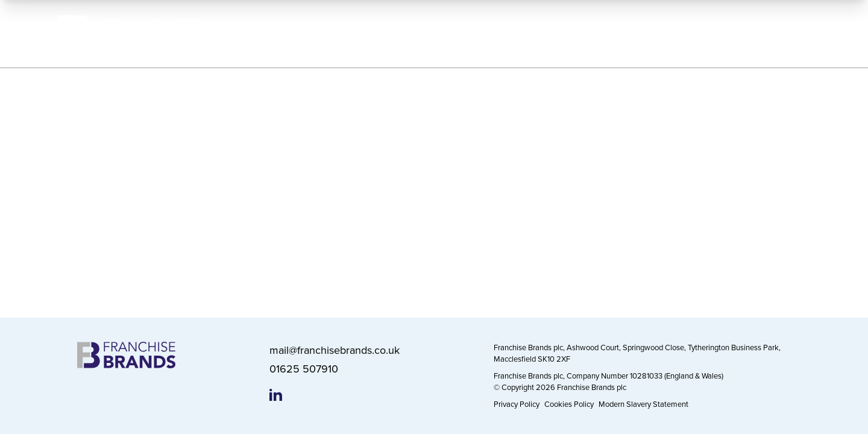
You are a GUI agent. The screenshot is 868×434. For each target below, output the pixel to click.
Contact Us (782, 33)
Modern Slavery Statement (643, 404)
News (714, 33)
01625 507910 (304, 369)
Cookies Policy (569, 404)
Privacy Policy (517, 404)
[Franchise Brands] (127, 34)
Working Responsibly (558, 33)
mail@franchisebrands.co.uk (335, 350)
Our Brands (461, 33)
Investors (650, 33)
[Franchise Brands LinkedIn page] (276, 395)
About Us (386, 33)
